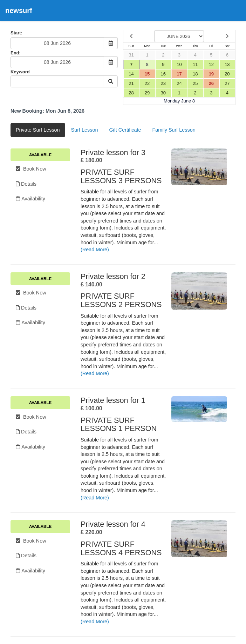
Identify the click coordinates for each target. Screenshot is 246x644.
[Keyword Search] (57, 81)
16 (163, 74)
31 (131, 55)
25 (195, 83)
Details (26, 184)
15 (147, 74)
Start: (16, 33)
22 (147, 83)
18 (195, 74)
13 (227, 64)
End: (16, 53)
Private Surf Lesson (38, 130)
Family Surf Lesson (174, 130)
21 (131, 83)
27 (227, 83)
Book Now (31, 169)
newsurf (19, 11)
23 (163, 83)
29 (147, 93)
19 (211, 74)
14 (131, 74)
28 (131, 93)
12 (211, 64)
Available (40, 155)
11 (195, 64)
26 (211, 83)
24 (179, 83)
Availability (30, 199)
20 (227, 74)
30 (163, 93)
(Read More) (95, 250)
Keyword (20, 72)
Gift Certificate (125, 130)
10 (179, 64)
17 (179, 74)
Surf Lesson (85, 130)
